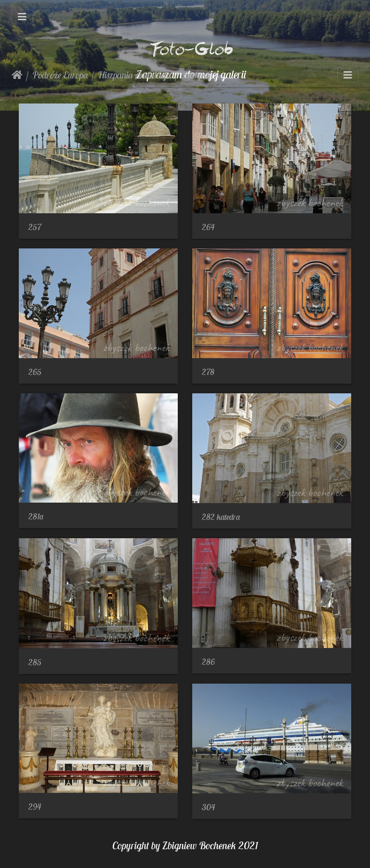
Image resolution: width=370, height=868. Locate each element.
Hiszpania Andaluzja (135, 75)
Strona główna (17, 75)
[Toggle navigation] (22, 17)
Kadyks (195, 75)
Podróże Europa (60, 75)
